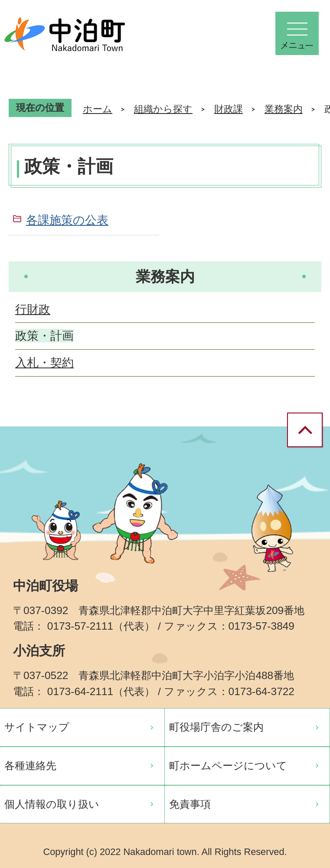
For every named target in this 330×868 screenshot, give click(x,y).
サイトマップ (37, 727)
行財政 (33, 309)
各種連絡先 (30, 766)
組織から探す (163, 109)
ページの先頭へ (308, 431)
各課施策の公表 (67, 220)
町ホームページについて (228, 766)
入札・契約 (44, 362)
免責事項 (190, 804)
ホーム (98, 109)
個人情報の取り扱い (52, 804)
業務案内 (284, 109)
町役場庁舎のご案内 (216, 727)
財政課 (229, 109)
